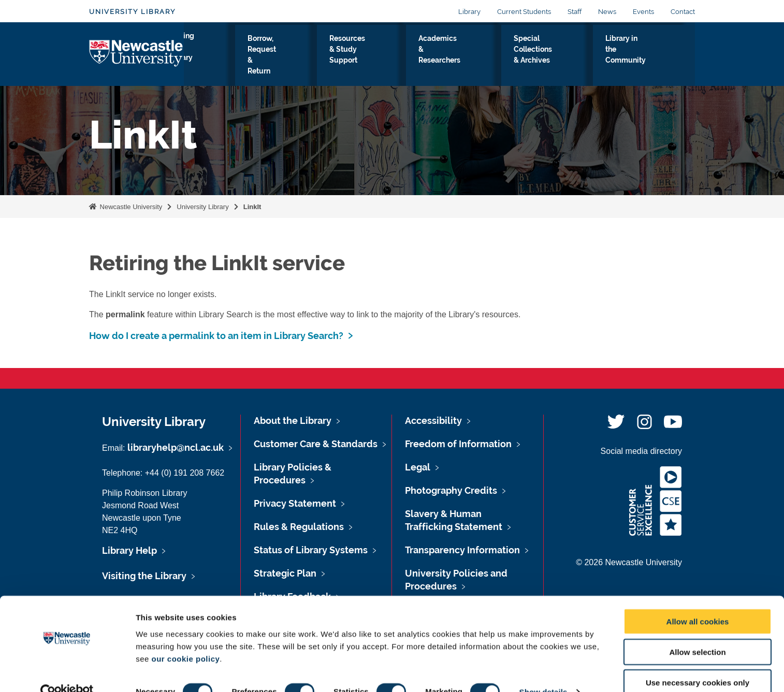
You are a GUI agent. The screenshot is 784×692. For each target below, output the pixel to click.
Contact (683, 12)
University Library (132, 12)
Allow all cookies (698, 601)
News (607, 12)
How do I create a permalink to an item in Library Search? (216, 336)
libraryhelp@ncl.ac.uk (176, 447)
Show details (543, 672)
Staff (575, 12)
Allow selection (697, 632)
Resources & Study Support (378, 56)
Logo (136, 54)
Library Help (129, 550)
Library (469, 12)
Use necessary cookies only (698, 662)
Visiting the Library (216, 56)
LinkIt (252, 207)
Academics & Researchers (464, 56)
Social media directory (641, 451)
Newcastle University (130, 207)
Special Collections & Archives (555, 56)
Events (643, 12)
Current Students (524, 12)
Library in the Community (645, 56)
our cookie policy (185, 638)
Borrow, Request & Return (291, 56)
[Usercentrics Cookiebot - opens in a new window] (67, 672)
